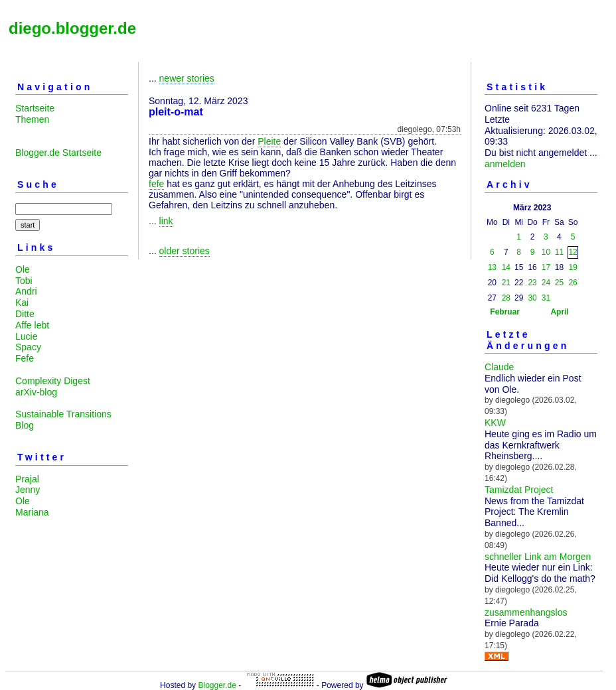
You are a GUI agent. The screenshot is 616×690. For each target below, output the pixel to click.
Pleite (269, 141)
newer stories (187, 78)
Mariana (32, 512)
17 (546, 267)
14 (506, 267)
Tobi (24, 281)
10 (546, 252)
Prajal (27, 479)
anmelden (505, 164)
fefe (156, 184)
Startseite (35, 108)
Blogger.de (217, 685)
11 (559, 252)
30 (532, 298)
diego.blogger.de (72, 28)
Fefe (25, 358)
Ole (23, 269)
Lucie (26, 336)
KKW (495, 423)
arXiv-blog (36, 392)
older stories (185, 251)
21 (506, 283)
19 (573, 267)
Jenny (28, 490)
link (166, 221)
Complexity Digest (53, 381)
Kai (22, 303)
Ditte (25, 314)
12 (573, 252)
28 (506, 298)
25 (559, 283)
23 (532, 283)
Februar (505, 312)
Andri (26, 291)
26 (573, 283)
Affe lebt (32, 325)
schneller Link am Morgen (538, 557)
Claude (499, 367)
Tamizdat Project (519, 490)
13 (492, 267)
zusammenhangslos (526, 612)
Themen (32, 119)
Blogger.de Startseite (58, 153)
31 (546, 298)
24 (546, 283)
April (559, 312)
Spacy (28, 347)
